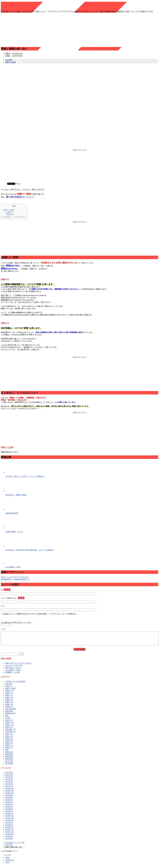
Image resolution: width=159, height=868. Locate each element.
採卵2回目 (9, 714)
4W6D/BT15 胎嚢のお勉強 (16, 495)
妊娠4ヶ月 (9, 698)
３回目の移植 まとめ (14, 532)
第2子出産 (9, 764)
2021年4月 (9, 782)
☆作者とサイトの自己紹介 (16, 684)
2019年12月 (10, 818)
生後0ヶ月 (9, 723)
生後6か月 (9, 743)
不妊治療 (9, 60)
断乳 (7, 718)
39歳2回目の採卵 (12, 513)
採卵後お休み (10, 716)
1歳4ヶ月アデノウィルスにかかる (18, 666)
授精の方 (9, 212)
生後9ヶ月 (9, 750)
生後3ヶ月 (9, 739)
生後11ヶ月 (9, 727)
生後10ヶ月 (10, 725)
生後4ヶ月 (9, 741)
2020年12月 (10, 791)
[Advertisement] (80, 30)
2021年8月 (9, 775)
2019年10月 (10, 823)
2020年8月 (9, 800)
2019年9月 (9, 825)
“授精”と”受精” (8, 210)
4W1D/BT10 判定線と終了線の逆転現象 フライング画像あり (30, 550)
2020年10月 (10, 796)
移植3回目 (9, 757)
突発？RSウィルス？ (13, 670)
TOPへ (8, 865)
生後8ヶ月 (9, 748)
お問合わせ (10, 863)
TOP (15, 845)
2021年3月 (9, 784)
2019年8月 (9, 827)
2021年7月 (9, 777)
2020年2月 (9, 814)
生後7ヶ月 (9, 745)
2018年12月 (10, 832)
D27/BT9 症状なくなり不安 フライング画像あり (25, 476)
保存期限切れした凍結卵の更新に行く (16, 579)
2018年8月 (9, 841)
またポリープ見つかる (14, 668)
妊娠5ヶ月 (9, 700)
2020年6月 (9, 805)
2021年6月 (9, 780)
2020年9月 (9, 798)
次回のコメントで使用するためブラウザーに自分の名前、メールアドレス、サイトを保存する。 (41, 614)
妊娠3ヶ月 (9, 695)
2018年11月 (9, 834)
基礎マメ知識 (10, 62)
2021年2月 (9, 786)
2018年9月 (9, 839)
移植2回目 (9, 755)
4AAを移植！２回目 (13, 567)
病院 (7, 752)
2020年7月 (9, 802)
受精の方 (9, 214)
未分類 (8, 720)
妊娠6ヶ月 (9, 702)
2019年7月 (9, 830)
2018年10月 (10, 837)
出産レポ (9, 689)
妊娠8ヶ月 (9, 707)
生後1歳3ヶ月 (10, 734)
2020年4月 (9, 809)
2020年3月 (9, 812)
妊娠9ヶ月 (9, 709)
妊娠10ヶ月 (10, 693)
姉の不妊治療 (10, 711)
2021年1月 (9, 789)
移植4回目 (9, 759)
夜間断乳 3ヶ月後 (13, 675)
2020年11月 (9, 793)
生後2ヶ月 (9, 736)
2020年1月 (9, 816)
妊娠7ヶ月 (9, 704)
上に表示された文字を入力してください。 (17, 623)
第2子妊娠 (9, 766)
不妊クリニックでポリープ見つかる (15, 577)
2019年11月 (9, 821)
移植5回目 (9, 761)
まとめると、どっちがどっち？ (14, 217)
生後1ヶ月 (9, 730)
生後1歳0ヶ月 (10, 732)
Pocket (18, 184)
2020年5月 (9, 807)
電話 (7, 860)
